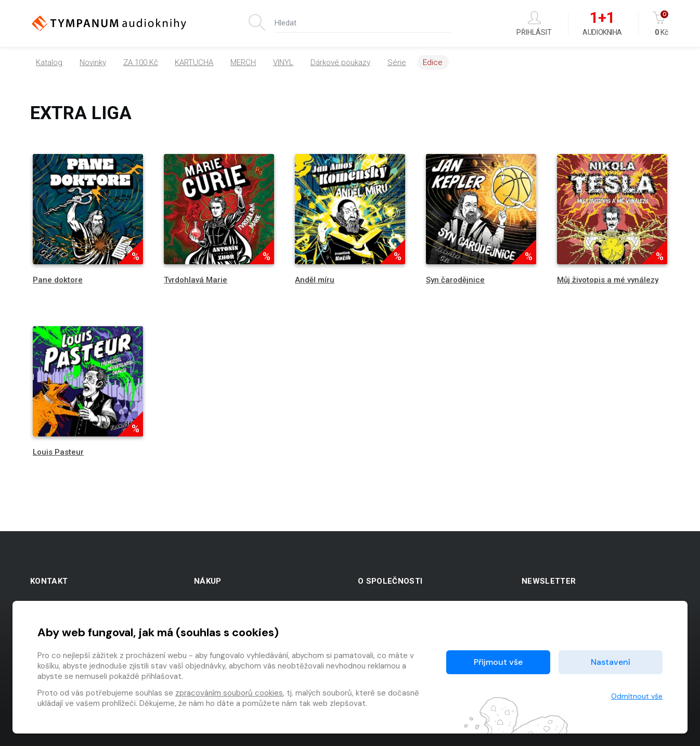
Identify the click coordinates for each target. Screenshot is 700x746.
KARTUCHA (194, 62)
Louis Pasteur (58, 452)
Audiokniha (602, 24)
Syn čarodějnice (455, 280)
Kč (661, 24)
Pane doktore (58, 280)
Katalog (49, 62)
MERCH (243, 62)
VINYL (283, 62)
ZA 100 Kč (141, 62)
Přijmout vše (498, 662)
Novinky (93, 62)
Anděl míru (315, 280)
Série (397, 62)
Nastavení (611, 662)
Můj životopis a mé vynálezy (608, 280)
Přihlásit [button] (534, 24)
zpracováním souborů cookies (229, 693)
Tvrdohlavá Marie (196, 280)
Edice (433, 62)
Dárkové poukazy (340, 62)
